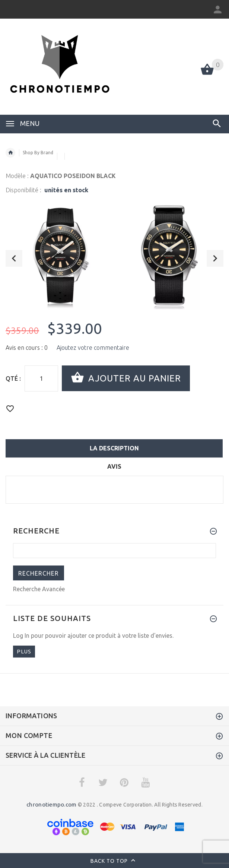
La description (114, 448)
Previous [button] (14, 258)
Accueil (10, 153)
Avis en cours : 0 (27, 348)
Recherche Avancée (39, 589)
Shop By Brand (38, 153)
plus (24, 651)
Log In (21, 636)
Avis (114, 466)
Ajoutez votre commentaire (93, 348)
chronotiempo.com (51, 804)
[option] (60, 255)
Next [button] (215, 258)
